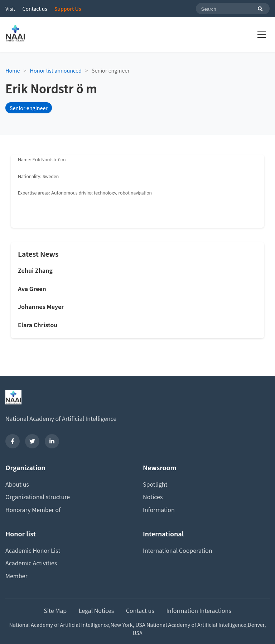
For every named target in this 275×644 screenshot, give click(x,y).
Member (16, 576)
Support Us (68, 9)
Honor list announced (56, 70)
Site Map (55, 610)
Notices (153, 497)
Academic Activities (31, 563)
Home (13, 70)
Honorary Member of (33, 510)
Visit (10, 9)
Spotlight (155, 484)
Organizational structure (38, 497)
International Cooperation (178, 550)
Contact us (35, 9)
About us (17, 484)
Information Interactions (199, 610)
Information (159, 510)
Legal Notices (96, 610)
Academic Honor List (33, 550)
